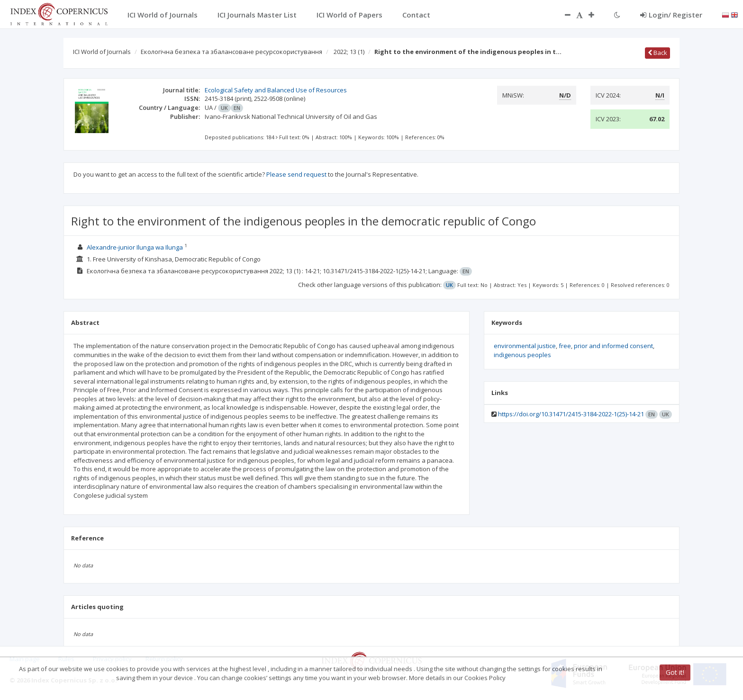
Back (657, 53)
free (565, 346)
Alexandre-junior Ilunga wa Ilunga (135, 247)
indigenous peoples (522, 355)
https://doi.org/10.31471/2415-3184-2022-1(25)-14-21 (571, 414)
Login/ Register (671, 15)
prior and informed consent (613, 346)
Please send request (296, 174)
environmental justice (525, 346)
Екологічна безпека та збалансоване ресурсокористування (231, 52)
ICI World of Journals (102, 52)
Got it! (675, 672)
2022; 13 (349, 52)
